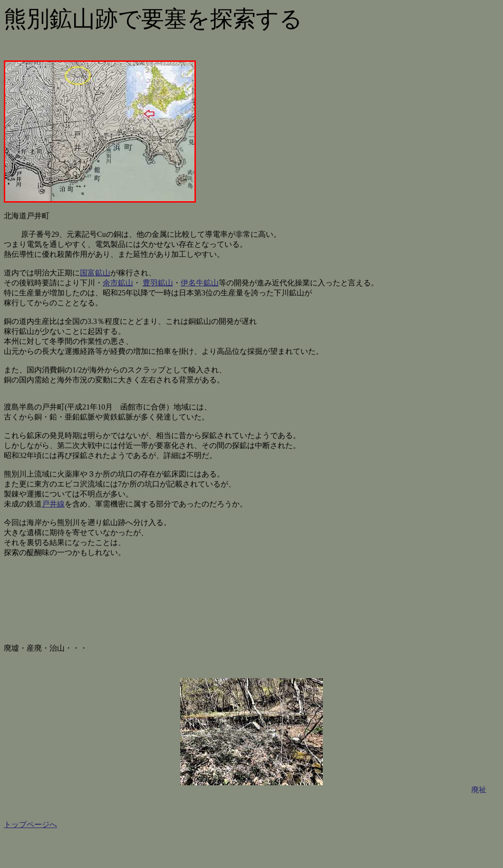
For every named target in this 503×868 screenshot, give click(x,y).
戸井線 (53, 504)
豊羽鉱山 (158, 283)
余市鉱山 (118, 283)
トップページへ (30, 824)
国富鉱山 (95, 273)
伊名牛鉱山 (200, 283)
